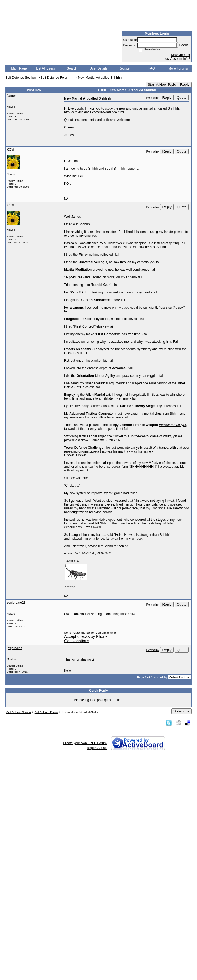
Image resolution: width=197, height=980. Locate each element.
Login (184, 45)
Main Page (19, 68)
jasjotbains (14, 648)
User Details (98, 68)
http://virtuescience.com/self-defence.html (94, 112)
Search (72, 68)
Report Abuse (97, 748)
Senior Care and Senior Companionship (90, 633)
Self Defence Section (21, 78)
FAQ (152, 68)
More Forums (178, 68)
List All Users (45, 68)
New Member (181, 55)
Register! (125, 68)
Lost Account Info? (177, 59)
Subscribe (181, 711)
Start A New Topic (162, 85)
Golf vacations (77, 641)
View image (70, 587)
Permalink (153, 98)
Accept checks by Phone (86, 636)
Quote (182, 98)
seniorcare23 (16, 603)
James (12, 96)
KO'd (10, 150)
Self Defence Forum (55, 78)
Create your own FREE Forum (85, 743)
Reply (185, 85)
